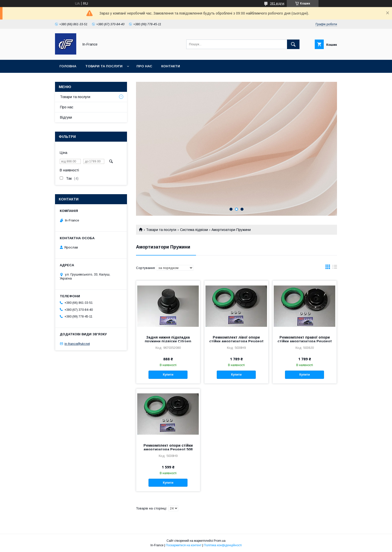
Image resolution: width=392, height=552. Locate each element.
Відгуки (66, 117)
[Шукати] (293, 44)
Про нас (144, 66)
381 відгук (277, 4)
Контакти (171, 66)
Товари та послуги (104, 66)
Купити (168, 375)
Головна (68, 66)
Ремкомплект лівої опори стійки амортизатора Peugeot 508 (236, 341)
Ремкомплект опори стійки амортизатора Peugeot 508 (168, 447)
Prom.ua (220, 541)
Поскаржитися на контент (184, 545)
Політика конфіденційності (223, 545)
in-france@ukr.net (77, 344)
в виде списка (335, 268)
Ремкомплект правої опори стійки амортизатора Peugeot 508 (305, 341)
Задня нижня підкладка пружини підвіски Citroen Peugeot (168, 341)
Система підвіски (194, 230)
